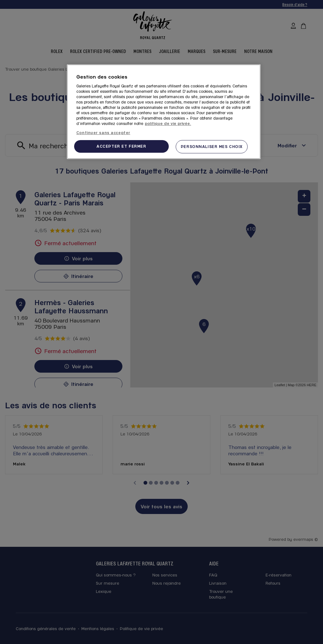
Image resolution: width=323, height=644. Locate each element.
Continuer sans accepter (103, 133)
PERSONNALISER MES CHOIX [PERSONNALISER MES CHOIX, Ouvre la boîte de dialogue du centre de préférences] (212, 146)
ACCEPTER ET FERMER (121, 146)
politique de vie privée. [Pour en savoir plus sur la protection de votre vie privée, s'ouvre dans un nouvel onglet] (168, 123)
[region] (164, 112)
